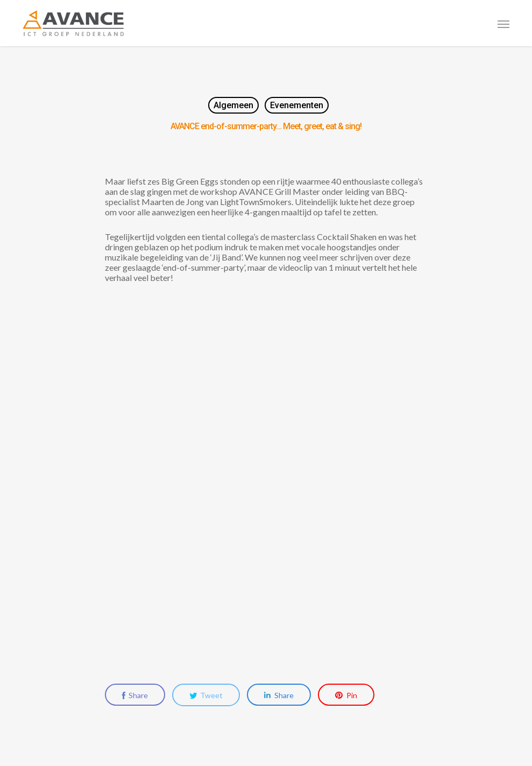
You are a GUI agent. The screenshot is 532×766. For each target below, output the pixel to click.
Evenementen (297, 105)
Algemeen (233, 105)
